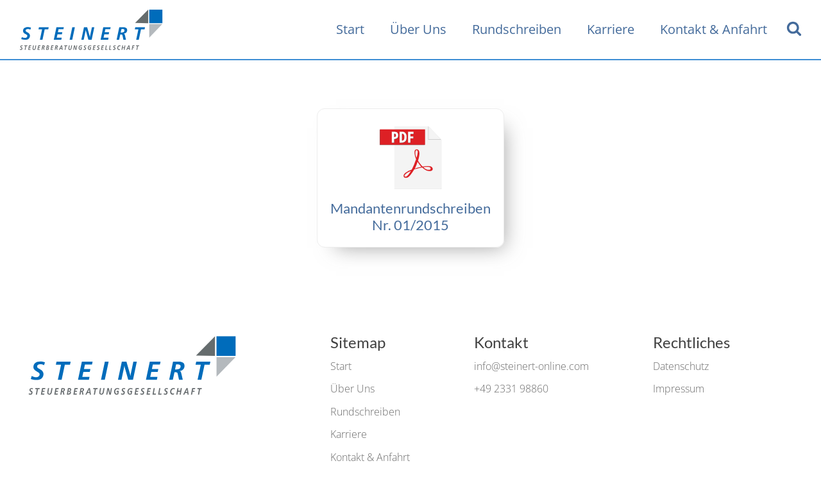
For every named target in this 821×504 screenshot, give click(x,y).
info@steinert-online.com (531, 366)
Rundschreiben (517, 29)
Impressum (679, 389)
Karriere (611, 29)
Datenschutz (681, 366)
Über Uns (418, 29)
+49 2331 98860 (511, 389)
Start (350, 29)
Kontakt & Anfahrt (714, 29)
